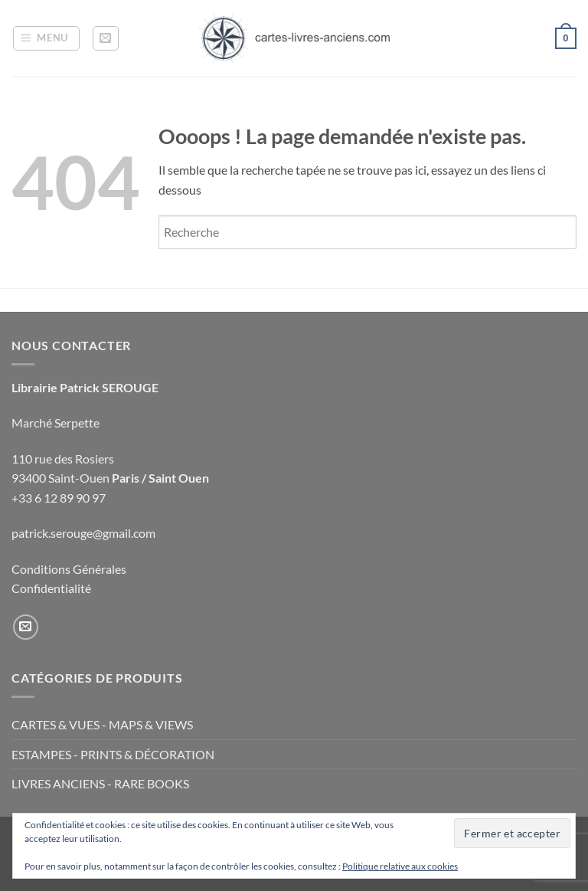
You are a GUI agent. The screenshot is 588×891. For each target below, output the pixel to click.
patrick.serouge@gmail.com (83, 533)
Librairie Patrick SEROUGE (85, 387)
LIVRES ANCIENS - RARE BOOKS (100, 783)
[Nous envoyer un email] (26, 627)
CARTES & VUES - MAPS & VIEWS (102, 724)
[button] (47, 38)
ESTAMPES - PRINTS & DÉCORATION (113, 754)
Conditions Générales (69, 569)
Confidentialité (51, 588)
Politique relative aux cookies (400, 866)
